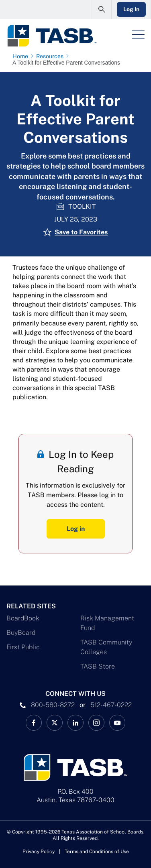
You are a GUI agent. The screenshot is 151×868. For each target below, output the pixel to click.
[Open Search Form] (102, 10)
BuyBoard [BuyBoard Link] (21, 633)
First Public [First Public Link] (23, 647)
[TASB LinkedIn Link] (75, 723)
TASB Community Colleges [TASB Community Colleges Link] (106, 647)
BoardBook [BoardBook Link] (23, 618)
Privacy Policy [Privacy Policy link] (39, 852)
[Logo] (52, 36)
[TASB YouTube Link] (117, 723)
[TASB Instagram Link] (96, 723)
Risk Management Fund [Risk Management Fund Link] (107, 623)
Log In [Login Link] (131, 9)
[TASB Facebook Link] (34, 723)
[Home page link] (22, 56)
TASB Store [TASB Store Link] (98, 666)
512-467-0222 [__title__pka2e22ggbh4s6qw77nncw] (111, 705)
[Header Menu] (138, 35)
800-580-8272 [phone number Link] (53, 705)
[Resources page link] (51, 56)
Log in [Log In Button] (76, 529)
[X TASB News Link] (55, 723)
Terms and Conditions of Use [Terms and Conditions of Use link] (97, 852)
